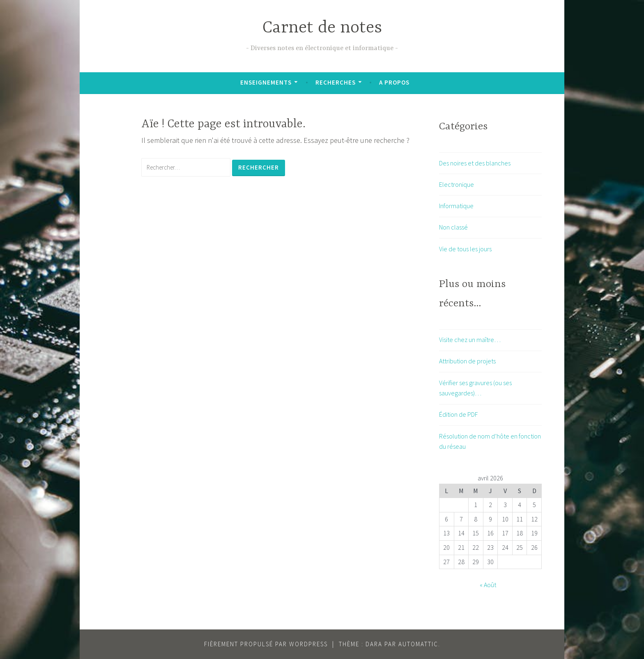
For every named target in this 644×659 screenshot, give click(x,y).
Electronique (457, 184)
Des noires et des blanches (475, 163)
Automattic (418, 644)
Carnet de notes (322, 28)
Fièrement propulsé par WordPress (266, 644)
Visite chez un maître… (470, 340)
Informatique (456, 206)
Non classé (453, 227)
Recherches (336, 82)
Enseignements (266, 82)
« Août (488, 585)
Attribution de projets (467, 361)
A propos (394, 82)
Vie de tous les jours (465, 249)
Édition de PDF (458, 414)
